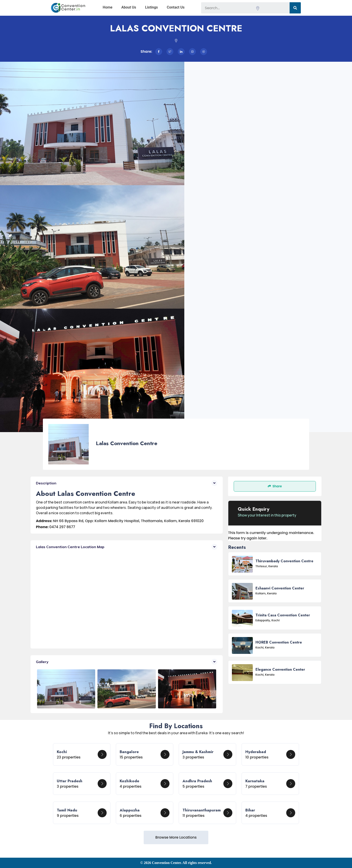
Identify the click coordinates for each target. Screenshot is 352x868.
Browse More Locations (176, 837)
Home (108, 7)
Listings (151, 7)
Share (275, 486)
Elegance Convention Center (280, 669)
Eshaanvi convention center (280, 588)
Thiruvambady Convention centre (284, 561)
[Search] (295, 8)
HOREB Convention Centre (279, 642)
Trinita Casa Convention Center (283, 615)
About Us (129, 7)
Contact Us (176, 7)
